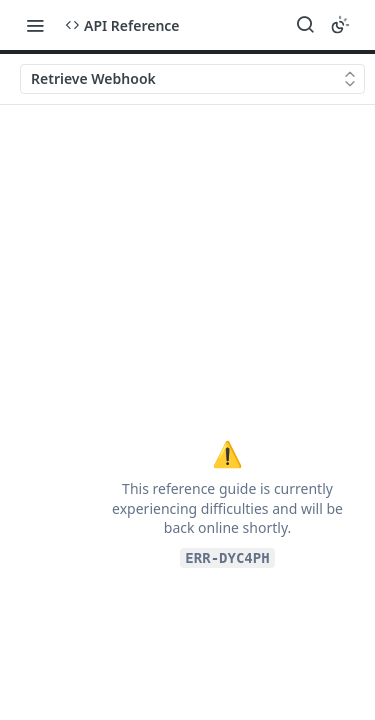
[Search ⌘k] (305, 25)
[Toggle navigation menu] (35, 25)
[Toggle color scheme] (340, 25)
